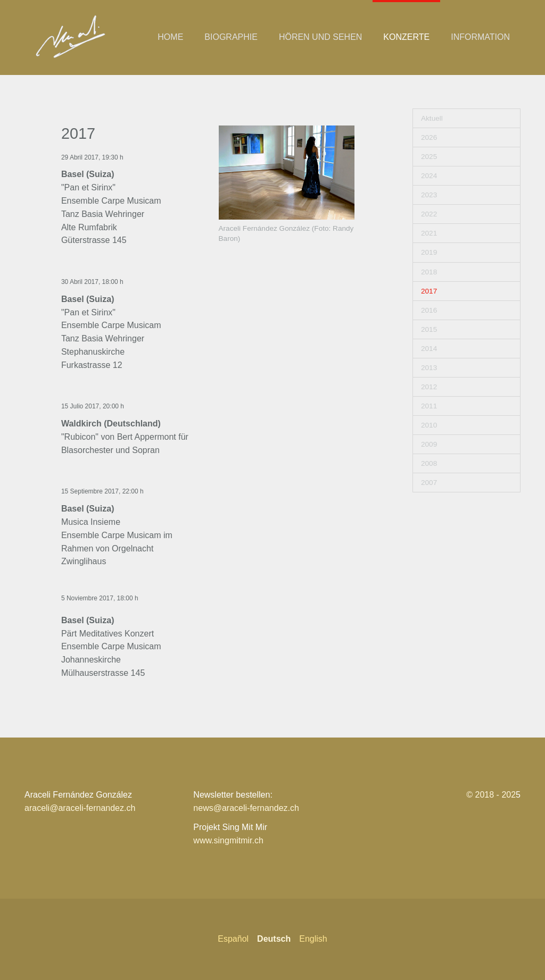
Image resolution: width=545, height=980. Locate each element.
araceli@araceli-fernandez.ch (80, 808)
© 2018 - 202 (491, 795)
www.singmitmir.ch (228, 840)
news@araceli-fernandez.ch (246, 808)
